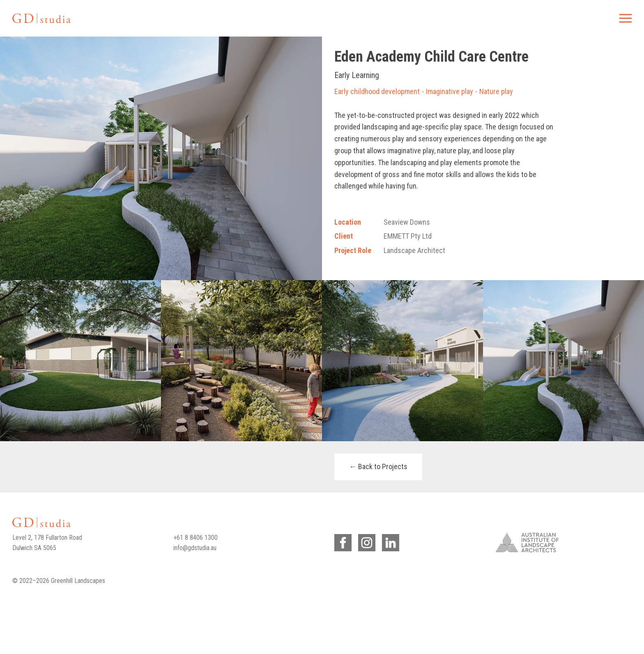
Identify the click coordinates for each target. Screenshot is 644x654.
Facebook (342, 541)
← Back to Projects (378, 466)
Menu (624, 18)
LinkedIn (389, 541)
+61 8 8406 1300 (195, 538)
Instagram (365, 541)
